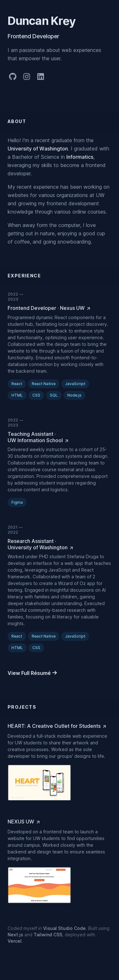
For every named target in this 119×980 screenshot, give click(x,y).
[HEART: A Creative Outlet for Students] (57, 726)
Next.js (15, 935)
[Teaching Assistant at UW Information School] (60, 437)
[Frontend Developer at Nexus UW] (49, 308)
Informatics (80, 157)
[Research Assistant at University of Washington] (60, 544)
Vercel (15, 941)
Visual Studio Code (64, 928)
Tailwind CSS (48, 935)
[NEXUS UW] (24, 822)
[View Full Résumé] (32, 673)
